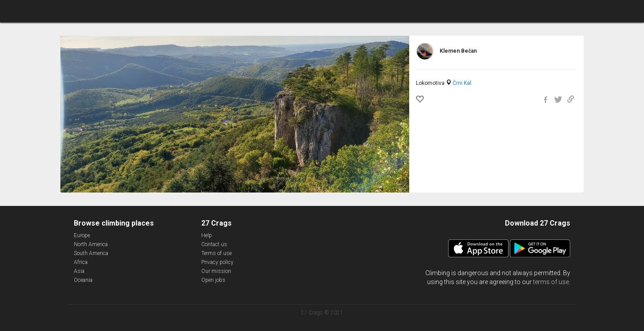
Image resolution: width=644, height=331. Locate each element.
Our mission (216, 271)
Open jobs (213, 280)
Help (207, 235)
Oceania (83, 280)
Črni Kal (462, 83)
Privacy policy (217, 262)
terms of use (551, 282)
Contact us (214, 244)
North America (91, 244)
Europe (82, 235)
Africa (81, 262)
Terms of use (216, 253)
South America (91, 253)
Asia (79, 271)
